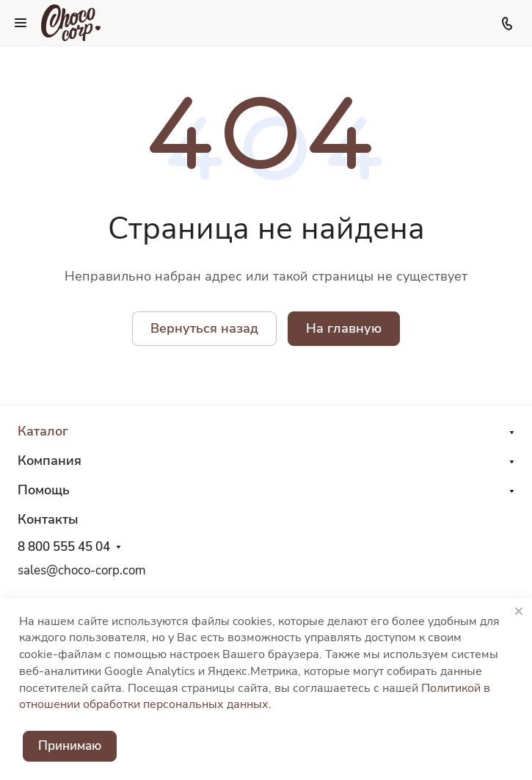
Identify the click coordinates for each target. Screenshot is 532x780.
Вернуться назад (204, 328)
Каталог (43, 431)
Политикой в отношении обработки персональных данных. (255, 697)
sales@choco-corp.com (82, 570)
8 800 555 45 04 (64, 547)
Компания (50, 461)
